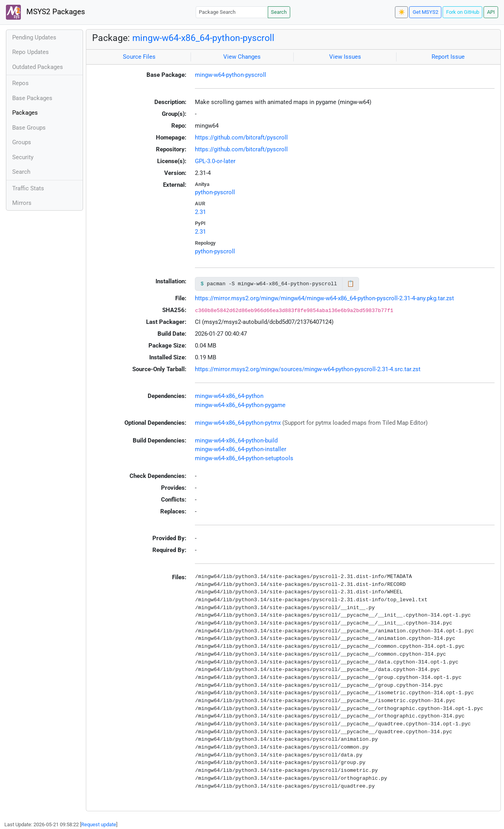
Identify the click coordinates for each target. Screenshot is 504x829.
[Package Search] (232, 12)
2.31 (200, 212)
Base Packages (32, 98)
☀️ (402, 12)
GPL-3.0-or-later (215, 161)
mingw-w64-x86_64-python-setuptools (244, 458)
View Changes (242, 57)
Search (279, 12)
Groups (22, 142)
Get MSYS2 (425, 12)
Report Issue (448, 57)
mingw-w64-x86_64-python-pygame (240, 405)
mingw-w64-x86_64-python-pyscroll (203, 38)
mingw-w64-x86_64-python (229, 396)
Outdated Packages (38, 67)
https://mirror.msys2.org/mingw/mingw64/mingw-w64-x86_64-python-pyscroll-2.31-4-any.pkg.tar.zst (324, 298)
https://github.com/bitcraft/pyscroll (241, 138)
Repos (20, 83)
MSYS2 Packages (45, 12)
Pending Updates (34, 37)
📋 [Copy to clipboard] (351, 284)
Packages (25, 113)
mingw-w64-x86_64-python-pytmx (238, 423)
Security (23, 157)
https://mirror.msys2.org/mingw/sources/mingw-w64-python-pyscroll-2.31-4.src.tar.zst (308, 369)
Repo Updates (31, 52)
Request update (99, 824)
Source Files (139, 57)
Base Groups (29, 128)
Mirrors (22, 203)
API (491, 12)
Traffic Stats (28, 188)
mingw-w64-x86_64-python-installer (241, 449)
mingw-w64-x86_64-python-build (236, 441)
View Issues (345, 57)
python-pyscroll (215, 192)
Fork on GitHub (463, 12)
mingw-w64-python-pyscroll (231, 75)
